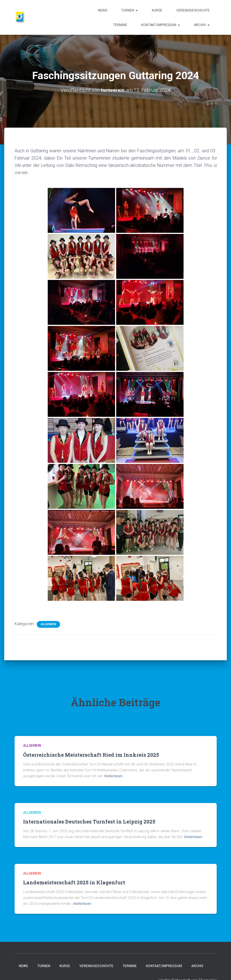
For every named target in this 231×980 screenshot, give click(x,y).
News (103, 10)
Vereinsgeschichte (193, 10)
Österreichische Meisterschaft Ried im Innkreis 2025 (91, 755)
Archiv (202, 25)
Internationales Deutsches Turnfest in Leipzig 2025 (89, 821)
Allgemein (48, 624)
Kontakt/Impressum (161, 25)
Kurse (157, 10)
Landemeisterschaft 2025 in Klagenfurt (74, 882)
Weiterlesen (113, 776)
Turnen (130, 10)
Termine (120, 25)
